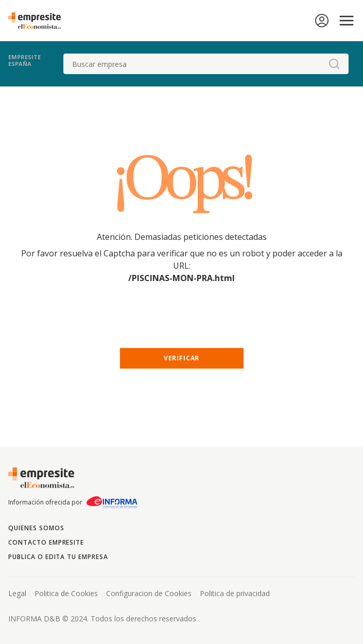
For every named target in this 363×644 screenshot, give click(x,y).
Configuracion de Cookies (149, 593)
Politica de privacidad (235, 593)
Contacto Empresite (46, 542)
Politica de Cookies (66, 593)
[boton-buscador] (334, 64)
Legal (17, 593)
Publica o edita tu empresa (58, 557)
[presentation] (182, 325)
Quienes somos (36, 528)
